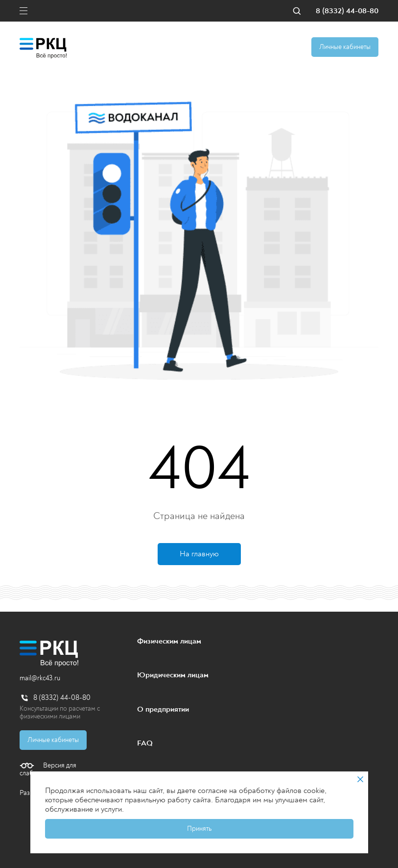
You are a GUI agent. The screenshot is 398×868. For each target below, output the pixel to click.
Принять (199, 829)
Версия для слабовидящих (48, 769)
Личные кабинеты (345, 47)
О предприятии (163, 709)
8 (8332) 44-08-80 (347, 11)
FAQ (145, 743)
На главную (199, 554)
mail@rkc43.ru (40, 678)
